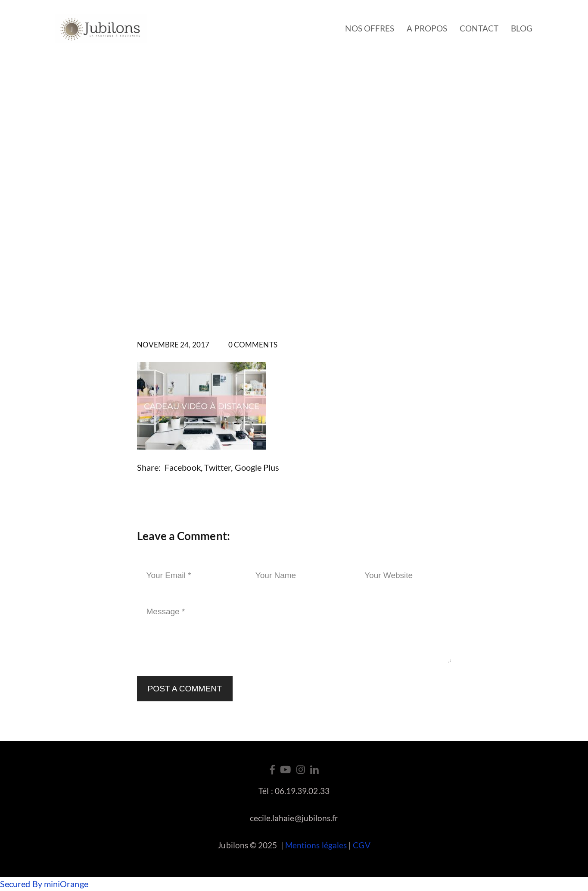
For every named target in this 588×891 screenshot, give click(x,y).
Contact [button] (479, 28)
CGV (361, 845)
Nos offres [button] (370, 28)
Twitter (218, 467)
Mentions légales (316, 845)
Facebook (183, 467)
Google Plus (257, 467)
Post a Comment (185, 689)
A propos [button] (427, 28)
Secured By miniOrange (44, 884)
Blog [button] (522, 28)
